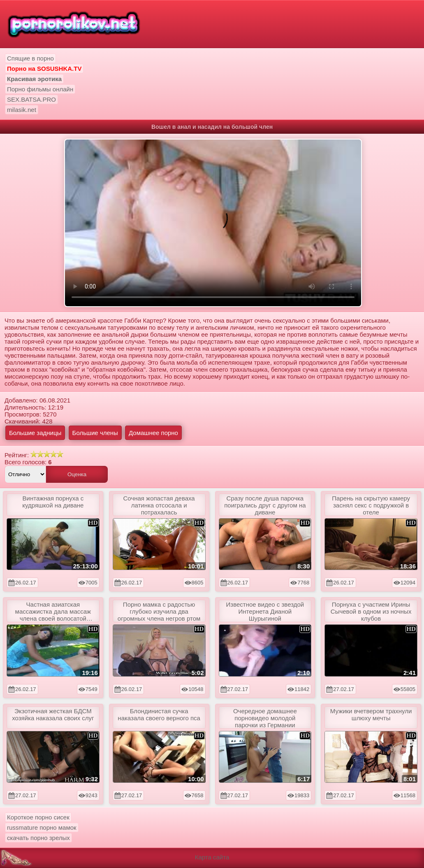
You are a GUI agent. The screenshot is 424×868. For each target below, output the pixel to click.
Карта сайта (212, 857)
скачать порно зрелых (38, 838)
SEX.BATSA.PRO (31, 99)
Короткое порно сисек (38, 817)
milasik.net (22, 110)
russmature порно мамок (42, 827)
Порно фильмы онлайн (40, 89)
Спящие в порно (30, 58)
